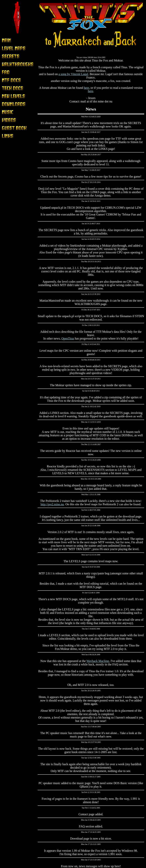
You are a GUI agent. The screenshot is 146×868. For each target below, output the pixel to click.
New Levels (9, 96)
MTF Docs (9, 80)
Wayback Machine (98, 661)
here (86, 88)
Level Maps (9, 48)
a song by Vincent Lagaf (73, 74)
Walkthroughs (10, 64)
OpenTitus (68, 338)
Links (5, 136)
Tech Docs (8, 88)
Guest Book (9, 128)
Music (6, 112)
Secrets (6, 56)
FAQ (5, 72)
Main (5, 40)
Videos (6, 120)
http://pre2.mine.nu (52, 504)
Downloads (9, 104)
